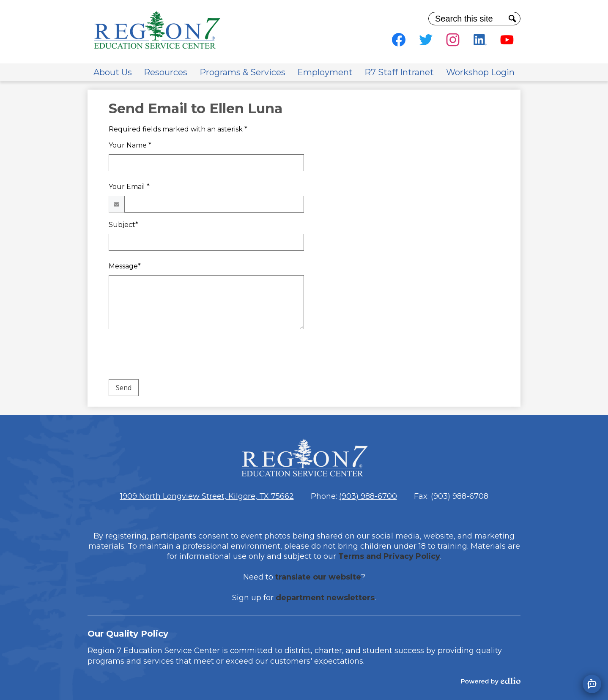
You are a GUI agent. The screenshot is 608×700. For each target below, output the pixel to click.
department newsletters (325, 598)
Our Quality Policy (128, 634)
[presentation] (173, 356)
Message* (125, 266)
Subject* (123, 225)
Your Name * (130, 145)
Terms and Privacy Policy (389, 556)
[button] (113, 72)
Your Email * (129, 187)
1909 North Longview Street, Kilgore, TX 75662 (207, 496)
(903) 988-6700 (368, 496)
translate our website (318, 577)
